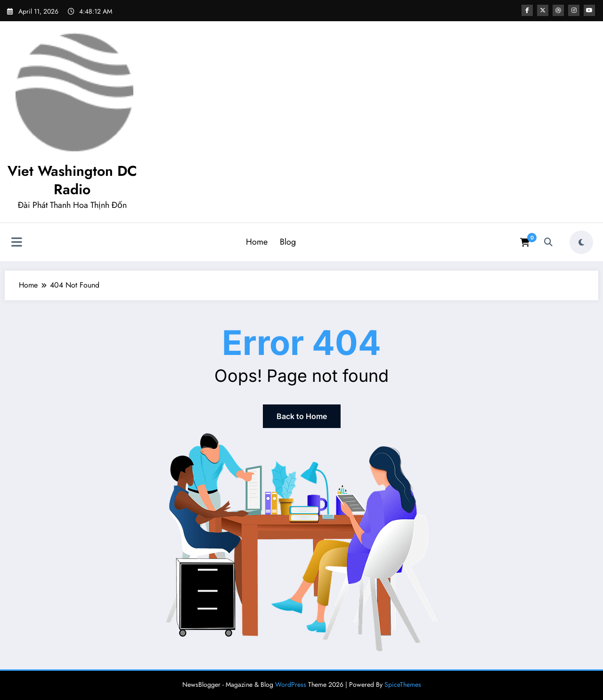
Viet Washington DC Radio (72, 180)
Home (257, 242)
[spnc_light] (581, 242)
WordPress (291, 684)
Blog (288, 242)
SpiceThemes (403, 684)
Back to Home (302, 416)
